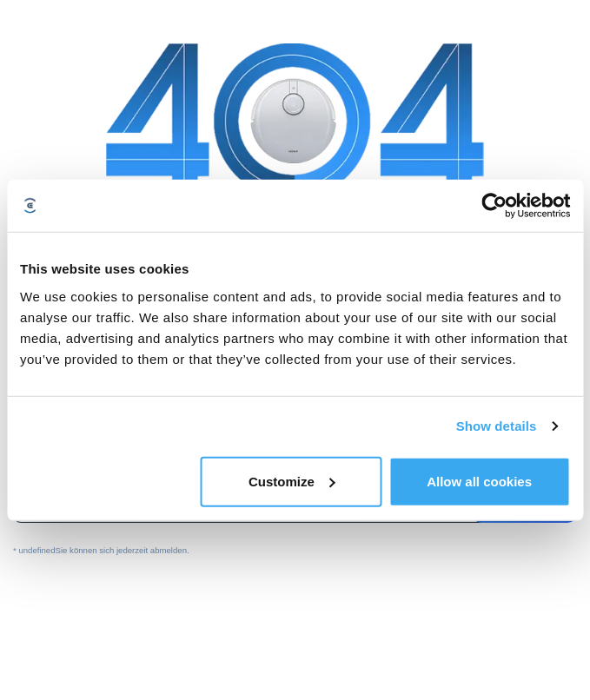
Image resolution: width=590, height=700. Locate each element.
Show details (497, 426)
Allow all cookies (479, 481)
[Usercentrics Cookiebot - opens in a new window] (494, 206)
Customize (292, 481)
